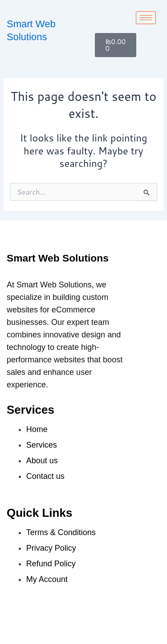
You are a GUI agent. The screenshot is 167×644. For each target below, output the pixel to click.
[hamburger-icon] (146, 18)
